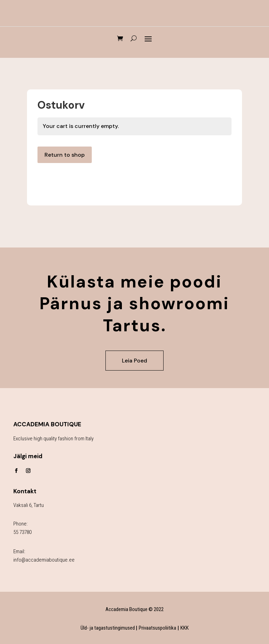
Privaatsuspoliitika (157, 628)
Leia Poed (134, 361)
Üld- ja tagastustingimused (108, 628)
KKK (185, 628)
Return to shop (65, 155)
